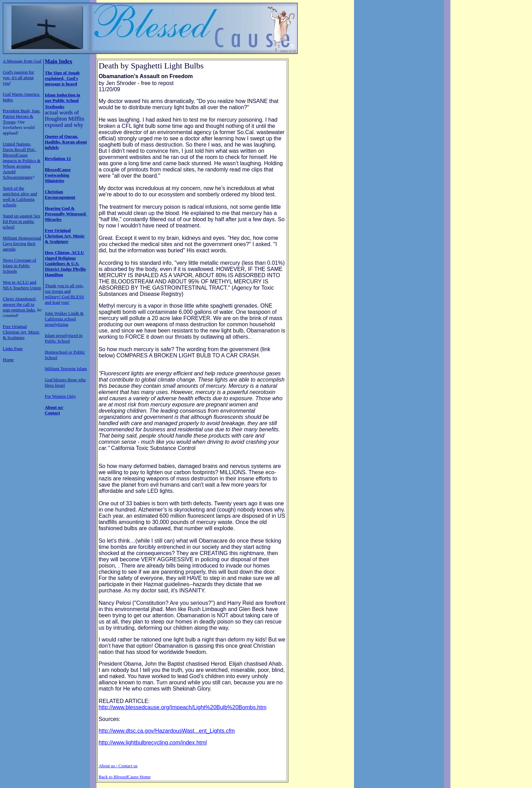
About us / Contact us (118, 766)
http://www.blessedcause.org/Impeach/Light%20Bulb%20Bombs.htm (183, 707)
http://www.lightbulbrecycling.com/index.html (153, 743)
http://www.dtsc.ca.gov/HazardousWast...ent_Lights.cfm (167, 731)
